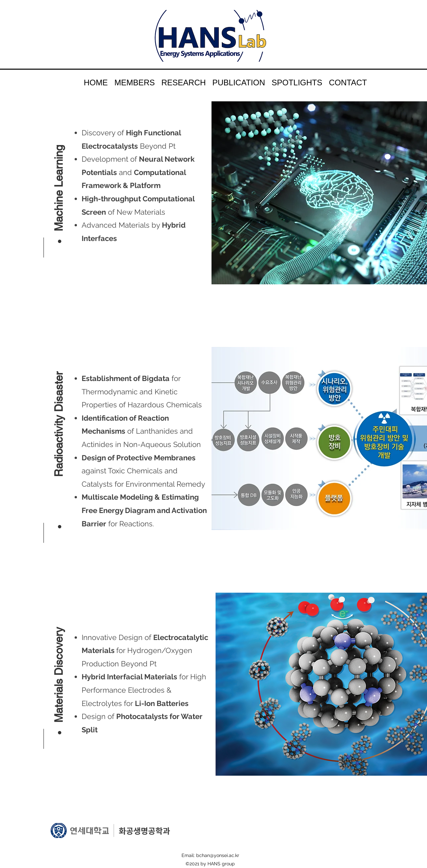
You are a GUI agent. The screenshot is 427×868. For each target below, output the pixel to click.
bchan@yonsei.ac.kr (218, 855)
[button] (58, 179)
